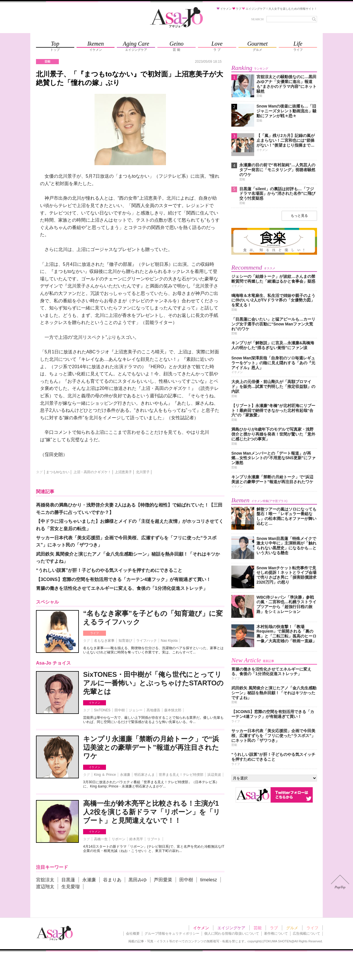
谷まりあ (112, 880)
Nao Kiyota (169, 641)
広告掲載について (306, 934)
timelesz (209, 880)
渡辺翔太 (45, 887)
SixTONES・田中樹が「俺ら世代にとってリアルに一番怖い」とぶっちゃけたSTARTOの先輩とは (153, 683)
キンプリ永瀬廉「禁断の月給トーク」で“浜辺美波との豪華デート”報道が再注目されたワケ (151, 747)
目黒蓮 (68, 880)
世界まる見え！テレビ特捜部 (181, 775)
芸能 (258, 928)
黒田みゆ (138, 880)
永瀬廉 (125, 775)
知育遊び (125, 641)
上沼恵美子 (123, 472)
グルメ (292, 928)
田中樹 (120, 710)
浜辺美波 (214, 775)
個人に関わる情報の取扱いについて (232, 934)
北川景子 (143, 472)
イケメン (95, 703)
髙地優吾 (153, 710)
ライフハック (147, 641)
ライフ (95, 633)
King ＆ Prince (105, 775)
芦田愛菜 (163, 880)
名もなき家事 (104, 641)
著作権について (276, 934)
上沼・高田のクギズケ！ (92, 472)
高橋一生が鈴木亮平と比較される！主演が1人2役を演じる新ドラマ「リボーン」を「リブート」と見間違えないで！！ (152, 812)
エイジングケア (231, 928)
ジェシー (136, 710)
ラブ (274, 928)
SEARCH (257, 19)
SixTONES (102, 710)
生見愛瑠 (71, 887)
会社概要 (133, 934)
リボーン (119, 839)
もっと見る (299, 216)
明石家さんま (145, 775)
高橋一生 (101, 839)
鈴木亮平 (136, 839)
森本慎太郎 (173, 710)
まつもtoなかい (58, 472)
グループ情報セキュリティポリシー (172, 934)
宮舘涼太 (45, 880)
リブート (154, 839)
